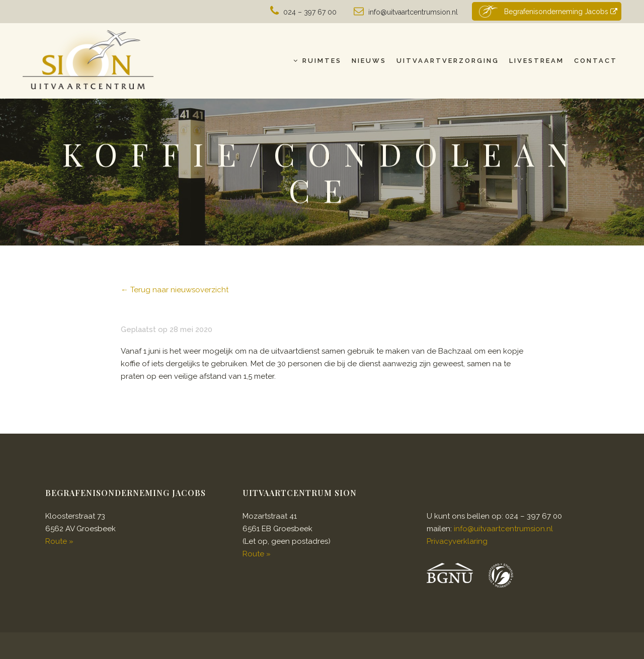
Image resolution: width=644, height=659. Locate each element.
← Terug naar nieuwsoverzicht (175, 290)
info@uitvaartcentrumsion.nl (413, 12)
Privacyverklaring (457, 541)
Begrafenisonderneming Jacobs (547, 11)
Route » (59, 541)
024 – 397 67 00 (310, 12)
